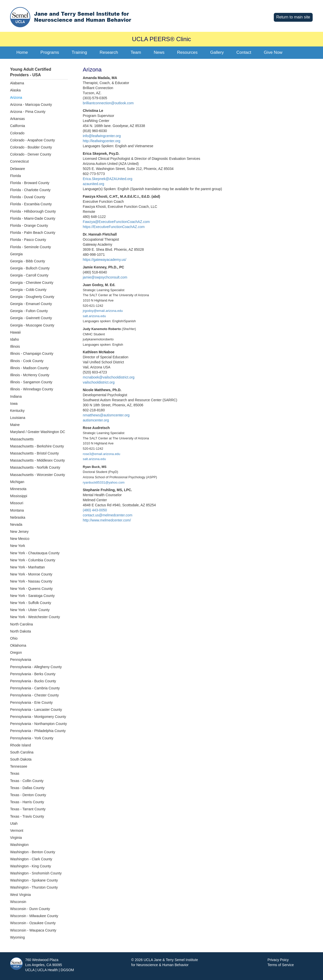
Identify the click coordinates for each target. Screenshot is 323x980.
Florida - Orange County (29, 225)
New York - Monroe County (31, 574)
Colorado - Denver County (31, 154)
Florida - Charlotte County (30, 190)
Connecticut (19, 161)
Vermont (17, 831)
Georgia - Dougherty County (32, 297)
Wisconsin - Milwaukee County (34, 916)
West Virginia (20, 895)
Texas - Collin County (27, 781)
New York (18, 546)
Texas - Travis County (27, 816)
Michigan (17, 482)
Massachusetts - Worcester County (38, 475)
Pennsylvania (21, 660)
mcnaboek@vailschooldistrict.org (109, 377)
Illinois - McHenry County (30, 375)
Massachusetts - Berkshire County (37, 446)
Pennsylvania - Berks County (33, 674)
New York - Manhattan (28, 567)
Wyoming (17, 937)
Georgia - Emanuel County (31, 304)
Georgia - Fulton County (29, 311)
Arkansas (17, 119)
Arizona (16, 97)
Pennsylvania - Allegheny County (36, 667)
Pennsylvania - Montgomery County (38, 717)
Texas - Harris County (27, 802)
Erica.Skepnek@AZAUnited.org (107, 179)
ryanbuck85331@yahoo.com (104, 482)
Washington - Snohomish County (36, 873)
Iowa (14, 404)
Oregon (16, 652)
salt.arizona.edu (94, 316)
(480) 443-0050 (95, 510)
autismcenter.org (96, 420)
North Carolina (21, 624)
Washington (19, 845)
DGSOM (67, 970)
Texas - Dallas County (27, 788)
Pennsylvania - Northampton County (38, 724)
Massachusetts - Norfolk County (35, 467)
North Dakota (20, 631)
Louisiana (18, 418)
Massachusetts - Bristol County (34, 453)
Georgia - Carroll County (29, 275)
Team (136, 52)
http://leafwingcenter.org (102, 141)
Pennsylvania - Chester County (34, 695)
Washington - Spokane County (34, 880)
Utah (14, 823)
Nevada (16, 524)
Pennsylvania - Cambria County (35, 688)
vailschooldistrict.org (99, 382)
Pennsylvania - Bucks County (33, 681)
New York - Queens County (31, 589)
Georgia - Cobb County (28, 290)
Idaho (15, 339)
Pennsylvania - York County (32, 738)
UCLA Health (48, 970)
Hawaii (15, 332)
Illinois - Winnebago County (32, 389)
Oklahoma (18, 645)
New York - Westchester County (35, 617)
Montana (17, 510)
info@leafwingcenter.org (102, 136)
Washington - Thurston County (34, 887)
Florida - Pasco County (28, 240)
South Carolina (22, 752)
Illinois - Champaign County (32, 354)
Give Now (273, 52)
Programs (50, 52)
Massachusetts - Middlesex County (37, 460)
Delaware (18, 169)
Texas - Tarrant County (28, 809)
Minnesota (18, 489)
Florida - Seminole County (31, 247)
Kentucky (17, 411)
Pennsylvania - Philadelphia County (38, 731)
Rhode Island (21, 745)
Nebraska (18, 517)
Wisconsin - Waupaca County (33, 930)
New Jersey (19, 532)
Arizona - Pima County (28, 112)
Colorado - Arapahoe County (32, 140)
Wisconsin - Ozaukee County (33, 923)
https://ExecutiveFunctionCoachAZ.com (114, 227)
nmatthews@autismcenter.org (106, 415)
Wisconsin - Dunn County (30, 909)
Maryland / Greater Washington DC (38, 432)
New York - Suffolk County (31, 603)
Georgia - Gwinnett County (31, 318)
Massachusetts (22, 439)
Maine (15, 425)
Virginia (16, 838)
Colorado (17, 133)
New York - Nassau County (31, 581)
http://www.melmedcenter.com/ (107, 520)
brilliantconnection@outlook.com (108, 103)
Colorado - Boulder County (31, 147)
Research (109, 52)
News (159, 52)
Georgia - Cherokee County (32, 283)
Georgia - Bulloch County (30, 268)
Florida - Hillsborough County (33, 211)
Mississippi (19, 496)
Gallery (217, 52)
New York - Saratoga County (32, 596)
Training (79, 52)
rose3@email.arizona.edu (101, 454)
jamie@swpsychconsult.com (105, 277)
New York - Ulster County (30, 610)
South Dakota (21, 759)
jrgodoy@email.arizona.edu (103, 311)
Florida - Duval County (28, 197)
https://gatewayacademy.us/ (105, 260)
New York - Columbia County (33, 560)
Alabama (17, 83)
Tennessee (19, 766)
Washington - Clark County (31, 859)
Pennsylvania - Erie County (31, 702)
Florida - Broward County (30, 183)
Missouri (17, 503)
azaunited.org (93, 184)
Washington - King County (31, 866)
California (18, 126)
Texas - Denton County (28, 795)
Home (22, 52)
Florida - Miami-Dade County (33, 218)
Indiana (16, 396)
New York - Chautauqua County (35, 553)
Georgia (16, 254)
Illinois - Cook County (27, 361)
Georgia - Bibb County (28, 261)
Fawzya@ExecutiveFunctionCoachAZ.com (116, 222)
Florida (16, 176)
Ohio (14, 638)
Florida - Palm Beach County (33, 233)
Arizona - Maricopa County (31, 105)
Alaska (15, 90)
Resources (187, 52)
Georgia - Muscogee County (32, 325)
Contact (244, 52)
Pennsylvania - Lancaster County (36, 710)
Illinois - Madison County (29, 368)
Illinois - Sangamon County (31, 382)
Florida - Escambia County (31, 204)
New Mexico (20, 539)
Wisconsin (18, 902)
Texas (15, 773)
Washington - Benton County (33, 852)
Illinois (15, 346)
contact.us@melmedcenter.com (107, 515)
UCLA (30, 970)
